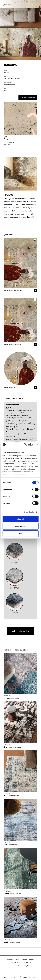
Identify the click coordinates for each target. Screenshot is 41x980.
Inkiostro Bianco (9, 85)
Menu (6, 977)
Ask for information (28, 98)
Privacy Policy (14, 962)
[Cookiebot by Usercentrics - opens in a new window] (25, 445)
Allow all (20, 519)
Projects (14, 977)
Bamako (30, 3)
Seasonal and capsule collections (12, 3)
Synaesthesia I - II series (24, 3)
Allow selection (20, 526)
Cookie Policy (27, 962)
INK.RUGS (7, 73)
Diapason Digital (24, 966)
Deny (20, 534)
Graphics (27, 977)
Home (4, 3)
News (35, 977)
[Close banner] (38, 445)
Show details (29, 512)
